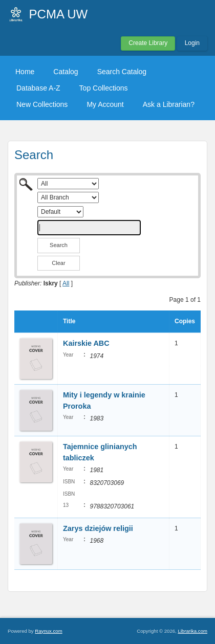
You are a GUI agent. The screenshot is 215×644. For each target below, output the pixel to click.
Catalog (66, 72)
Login (192, 43)
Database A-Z (38, 88)
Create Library (148, 43)
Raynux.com (48, 631)
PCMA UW (59, 14)
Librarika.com (192, 631)
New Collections (42, 104)
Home (25, 72)
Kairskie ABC (86, 343)
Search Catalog (122, 72)
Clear (58, 263)
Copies (185, 321)
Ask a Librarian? (169, 104)
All (66, 283)
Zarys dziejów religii (98, 528)
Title (69, 321)
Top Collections (104, 88)
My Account (105, 104)
